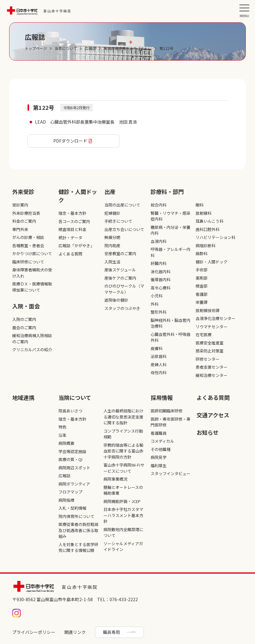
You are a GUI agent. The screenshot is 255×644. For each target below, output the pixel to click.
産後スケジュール (120, 270)
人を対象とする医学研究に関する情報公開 (78, 547)
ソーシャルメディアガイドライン (123, 547)
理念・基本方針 (72, 213)
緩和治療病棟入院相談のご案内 (32, 339)
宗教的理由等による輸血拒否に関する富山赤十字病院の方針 (123, 451)
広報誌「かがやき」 (76, 246)
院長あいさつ (70, 411)
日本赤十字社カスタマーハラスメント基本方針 (123, 515)
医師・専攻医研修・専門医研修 (171, 422)
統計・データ (70, 238)
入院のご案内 (24, 319)
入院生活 (112, 262)
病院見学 (159, 457)
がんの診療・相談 (28, 237)
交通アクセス (213, 415)
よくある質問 (70, 254)
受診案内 (20, 205)
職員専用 (111, 632)
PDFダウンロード (70, 141)
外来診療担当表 (26, 213)
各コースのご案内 (74, 221)
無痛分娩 (112, 237)
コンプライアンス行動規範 (123, 434)
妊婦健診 (112, 213)
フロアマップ (70, 492)
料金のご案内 (24, 221)
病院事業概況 (115, 479)
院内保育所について (76, 516)
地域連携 (23, 397)
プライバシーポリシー (34, 632)
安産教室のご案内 (120, 253)
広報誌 (64, 476)
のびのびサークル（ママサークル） (124, 289)
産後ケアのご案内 (120, 278)
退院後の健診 (116, 300)
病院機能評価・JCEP (122, 501)
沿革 (62, 435)
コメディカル (162, 441)
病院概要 (66, 443)
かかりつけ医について (32, 253)
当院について (75, 397)
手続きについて (118, 221)
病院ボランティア (74, 484)
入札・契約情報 (72, 508)
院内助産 (112, 246)
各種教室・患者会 (28, 246)
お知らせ (208, 432)
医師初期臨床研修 (167, 411)
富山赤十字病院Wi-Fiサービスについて (124, 468)
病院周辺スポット (74, 468)
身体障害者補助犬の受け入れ (32, 273)
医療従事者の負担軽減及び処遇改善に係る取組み (78, 530)
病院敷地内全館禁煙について (123, 532)
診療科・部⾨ (167, 192)
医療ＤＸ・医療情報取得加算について (32, 287)
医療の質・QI (70, 459)
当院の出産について (122, 205)
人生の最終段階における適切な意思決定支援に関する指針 (123, 417)
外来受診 (23, 192)
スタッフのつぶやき (122, 308)
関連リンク (75, 632)
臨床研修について (28, 262)
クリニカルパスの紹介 (32, 350)
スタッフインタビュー (171, 473)
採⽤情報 (162, 397)
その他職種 (161, 449)
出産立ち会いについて (124, 229)
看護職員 (159, 433)
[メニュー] (244, 11)
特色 (62, 427)
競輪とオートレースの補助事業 (123, 490)
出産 (110, 192)
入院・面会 (26, 306)
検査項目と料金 (72, 229)
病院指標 (66, 500)
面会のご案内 (24, 328)
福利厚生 (159, 465)
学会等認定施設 (72, 451)
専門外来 (20, 229)
